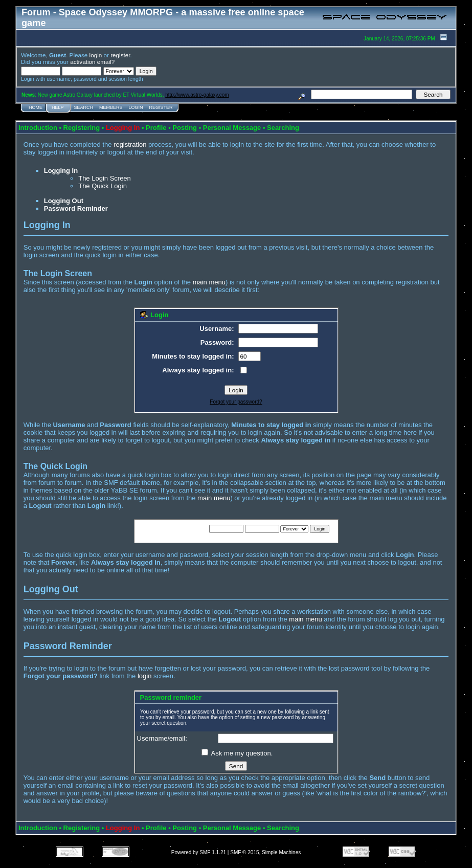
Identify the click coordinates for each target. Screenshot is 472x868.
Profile (156, 128)
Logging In (61, 171)
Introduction (38, 128)
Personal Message (232, 128)
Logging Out (64, 201)
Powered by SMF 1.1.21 (199, 852)
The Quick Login (103, 186)
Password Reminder (76, 208)
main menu (209, 282)
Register (161, 107)
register (120, 55)
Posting (185, 128)
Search (84, 107)
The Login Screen (105, 178)
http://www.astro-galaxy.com (197, 95)
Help (58, 107)
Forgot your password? (236, 402)
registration (130, 144)
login (96, 55)
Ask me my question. (237, 753)
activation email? (92, 62)
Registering (82, 128)
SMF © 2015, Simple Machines (265, 852)
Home (36, 107)
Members (111, 107)
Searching (283, 128)
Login (136, 107)
